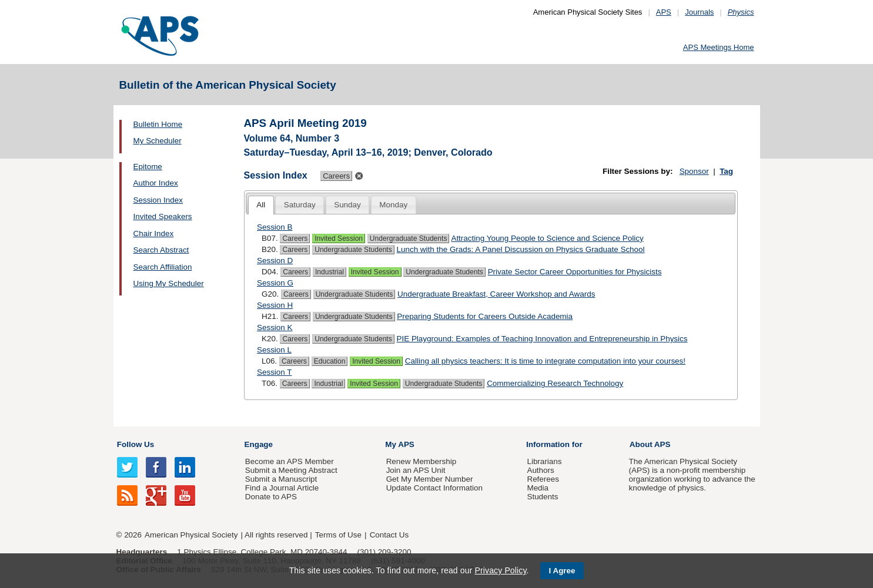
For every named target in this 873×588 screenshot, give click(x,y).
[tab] (261, 205)
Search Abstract (161, 250)
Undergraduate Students (409, 238)
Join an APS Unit (416, 470)
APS (664, 12)
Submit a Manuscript (281, 479)
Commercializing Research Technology (555, 383)
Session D (275, 261)
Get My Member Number (430, 479)
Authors (540, 470)
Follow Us (136, 444)
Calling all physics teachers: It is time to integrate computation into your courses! (545, 361)
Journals (699, 12)
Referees (543, 479)
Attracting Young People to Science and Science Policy (547, 238)
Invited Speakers (163, 216)
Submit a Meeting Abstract (291, 470)
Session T (275, 372)
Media (538, 488)
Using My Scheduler (169, 283)
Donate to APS (271, 497)
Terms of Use (338, 535)
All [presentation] (261, 205)
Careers (295, 238)
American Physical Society (191, 535)
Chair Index (154, 233)
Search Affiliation (163, 267)
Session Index (158, 200)
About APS (650, 444)
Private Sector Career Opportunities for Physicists (575, 272)
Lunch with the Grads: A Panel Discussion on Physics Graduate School (521, 249)
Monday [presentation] (393, 205)
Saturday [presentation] (300, 205)
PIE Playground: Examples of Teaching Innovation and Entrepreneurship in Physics (542, 339)
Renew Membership (422, 461)
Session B (275, 227)
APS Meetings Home (719, 47)
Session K (275, 327)
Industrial (330, 272)
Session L (274, 350)
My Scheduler (158, 141)
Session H (275, 305)
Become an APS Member (290, 461)
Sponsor (694, 171)
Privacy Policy (500, 570)
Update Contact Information (434, 488)
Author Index (156, 183)
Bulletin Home (158, 124)
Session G (275, 283)
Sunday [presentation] (347, 205)
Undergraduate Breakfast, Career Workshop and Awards (496, 294)
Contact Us (389, 535)
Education (330, 361)
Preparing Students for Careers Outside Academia (485, 316)
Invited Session (339, 238)
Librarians (544, 461)
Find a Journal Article (282, 488)
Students (542, 497)
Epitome (148, 167)
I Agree (562, 571)
